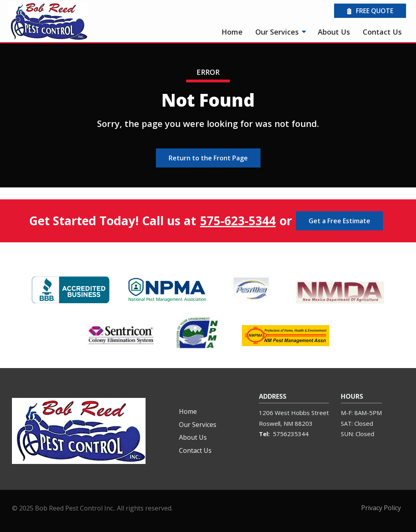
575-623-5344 (238, 221)
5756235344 (291, 434)
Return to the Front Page (208, 158)
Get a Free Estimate (339, 221)
